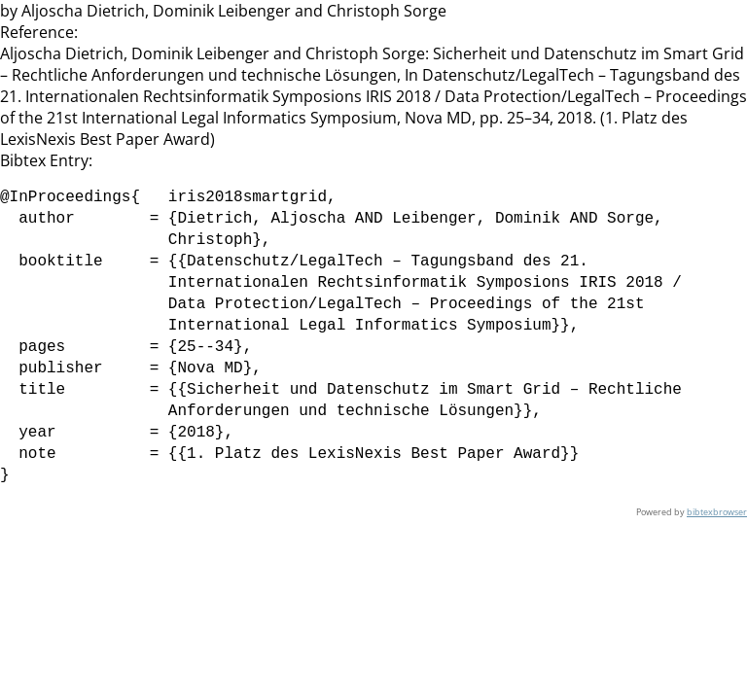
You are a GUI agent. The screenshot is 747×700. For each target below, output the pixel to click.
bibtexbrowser (717, 512)
